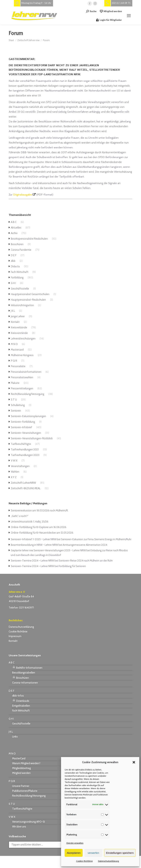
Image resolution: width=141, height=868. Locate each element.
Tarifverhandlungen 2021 (25, 450)
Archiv (14, 233)
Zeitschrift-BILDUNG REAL (26, 488)
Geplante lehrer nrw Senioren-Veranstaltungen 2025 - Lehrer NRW (48, 550)
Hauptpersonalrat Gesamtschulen (30, 294)
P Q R (14, 361)
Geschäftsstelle (20, 289)
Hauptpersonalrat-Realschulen (28, 300)
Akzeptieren (74, 853)
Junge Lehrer (18, 316)
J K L (13, 311)
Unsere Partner (21, 786)
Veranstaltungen (20, 466)
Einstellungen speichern (120, 853)
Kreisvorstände (19, 333)
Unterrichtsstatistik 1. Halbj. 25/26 (30, 522)
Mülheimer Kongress (22, 355)
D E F (14, 255)
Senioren (16, 411)
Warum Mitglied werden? (26, 763)
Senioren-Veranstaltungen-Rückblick (32, 438)
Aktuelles (16, 228)
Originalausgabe (23, 195)
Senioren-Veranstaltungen (26, 433)
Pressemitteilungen (22, 388)
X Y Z (14, 477)
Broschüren (17, 244)
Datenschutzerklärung (108, 861)
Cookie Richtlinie (18, 632)
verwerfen (93, 853)
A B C (14, 222)
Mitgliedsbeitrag (21, 768)
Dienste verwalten (75, 843)
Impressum (15, 636)
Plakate (15, 383)
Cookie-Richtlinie (84, 861)
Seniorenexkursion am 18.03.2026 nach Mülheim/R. (40, 511)
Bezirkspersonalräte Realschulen (29, 239)
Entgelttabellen (21, 706)
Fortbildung (17, 278)
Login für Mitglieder (109, 20)
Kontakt (15, 322)
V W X (14, 461)
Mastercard (17, 350)
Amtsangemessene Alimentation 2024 (85, 545)
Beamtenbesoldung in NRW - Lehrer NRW (34, 545)
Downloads (21, 700)
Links (15, 737)
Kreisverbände (19, 327)
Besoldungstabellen (24, 673)
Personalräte (18, 366)
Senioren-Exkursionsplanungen (28, 416)
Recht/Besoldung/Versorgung (27, 394)
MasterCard (19, 758)
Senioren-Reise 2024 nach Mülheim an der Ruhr (86, 561)
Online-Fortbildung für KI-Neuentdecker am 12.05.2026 (42, 533)
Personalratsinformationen (26, 372)
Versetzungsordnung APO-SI (29, 822)
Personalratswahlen (22, 377)
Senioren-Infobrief (21, 427)
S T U (14, 400)
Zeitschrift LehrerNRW (23, 483)
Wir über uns (19, 827)
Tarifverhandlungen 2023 (25, 455)
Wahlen (15, 472)
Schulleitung (18, 405)
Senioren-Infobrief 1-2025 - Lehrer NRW (34, 539)
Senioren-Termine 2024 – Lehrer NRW (32, 561)
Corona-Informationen (25, 683)
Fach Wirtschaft (20, 272)
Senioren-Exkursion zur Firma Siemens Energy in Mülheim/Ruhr (96, 539)
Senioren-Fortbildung (23, 422)
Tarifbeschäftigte (21, 444)
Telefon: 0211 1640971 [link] (21, 608)
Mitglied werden (111, 11)
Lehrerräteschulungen (23, 339)
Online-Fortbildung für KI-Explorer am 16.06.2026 (39, 527)
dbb (13, 261)
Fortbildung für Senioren (72, 566)
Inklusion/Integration (22, 305)
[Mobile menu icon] (129, 16)
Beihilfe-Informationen (27, 667)
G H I (13, 283)
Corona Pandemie (21, 250)
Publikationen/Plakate (25, 791)
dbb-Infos (18, 696)
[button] (134, 762)
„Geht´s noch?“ (20, 516)
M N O (14, 344)
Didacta (15, 266)
